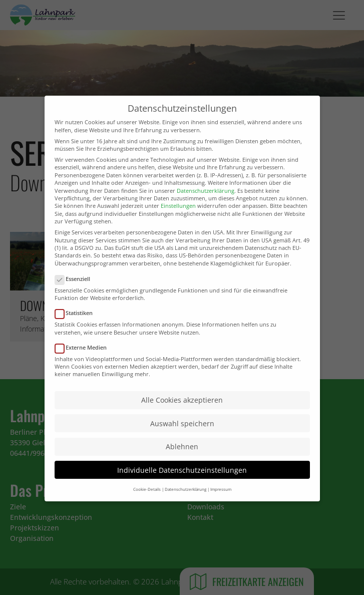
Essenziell (76, 296)
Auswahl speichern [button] (182, 441)
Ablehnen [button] (182, 464)
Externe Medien (84, 364)
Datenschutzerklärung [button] (186, 507)
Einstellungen (178, 223)
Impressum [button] (221, 507)
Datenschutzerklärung (206, 208)
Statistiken (77, 330)
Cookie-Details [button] (147, 507)
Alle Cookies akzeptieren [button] (182, 417)
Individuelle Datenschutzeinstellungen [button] (182, 487)
